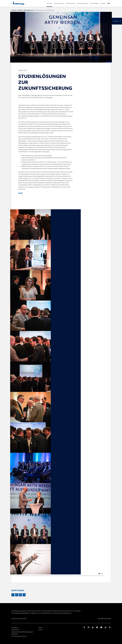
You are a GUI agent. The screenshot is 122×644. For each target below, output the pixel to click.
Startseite (14, 10)
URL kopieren (24, 595)
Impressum (15, 628)
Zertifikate (15, 634)
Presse (40, 628)
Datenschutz (15, 630)
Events (40, 630)
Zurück (21, 193)
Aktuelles (20, 10)
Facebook (13, 595)
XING (17, 595)
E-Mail (20, 595)
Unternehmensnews (29, 10)
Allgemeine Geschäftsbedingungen (22, 632)
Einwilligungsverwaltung (19, 636)
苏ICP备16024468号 (104, 619)
